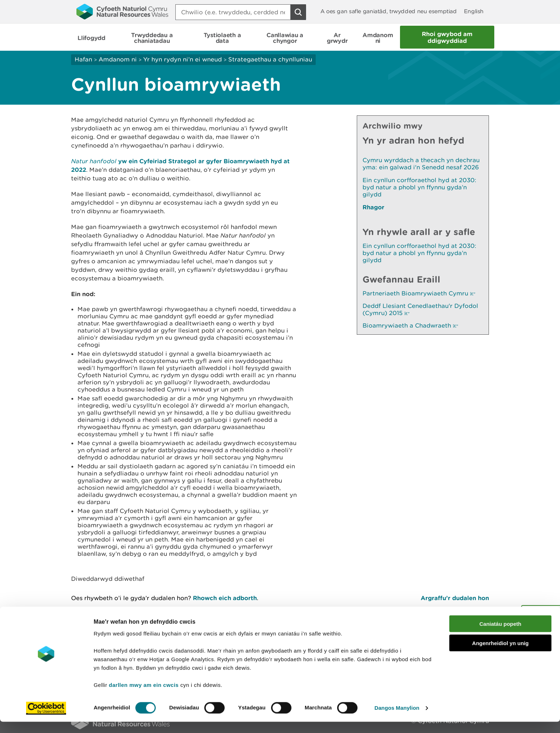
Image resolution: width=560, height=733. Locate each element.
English (474, 11)
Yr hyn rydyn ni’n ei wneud (182, 59)
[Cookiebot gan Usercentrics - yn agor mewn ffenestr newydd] (46, 719)
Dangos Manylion (397, 719)
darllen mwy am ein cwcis (144, 696)
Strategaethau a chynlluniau (270, 59)
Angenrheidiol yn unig (500, 654)
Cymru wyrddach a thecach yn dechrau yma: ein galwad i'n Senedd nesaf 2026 (421, 164)
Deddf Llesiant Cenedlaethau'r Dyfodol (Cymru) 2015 (420, 309)
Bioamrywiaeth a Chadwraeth (410, 325)
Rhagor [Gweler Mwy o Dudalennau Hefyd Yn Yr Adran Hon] (373, 207)
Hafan (83, 59)
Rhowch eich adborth (225, 598)
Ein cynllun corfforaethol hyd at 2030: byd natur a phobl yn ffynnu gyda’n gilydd (419, 187)
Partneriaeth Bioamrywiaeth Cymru (419, 293)
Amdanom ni (118, 59)
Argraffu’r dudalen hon (455, 598)
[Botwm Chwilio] (298, 12)
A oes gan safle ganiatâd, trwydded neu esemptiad (389, 11)
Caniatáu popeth (500, 635)
